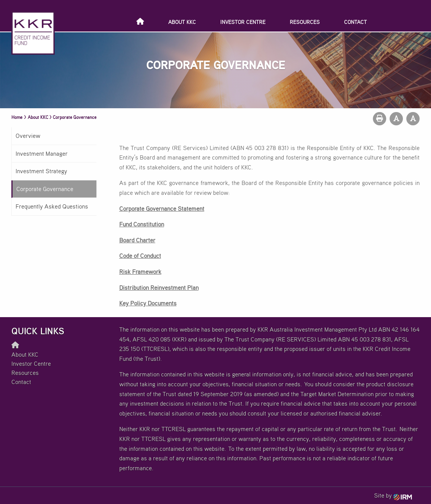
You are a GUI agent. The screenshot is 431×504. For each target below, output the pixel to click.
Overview (28, 136)
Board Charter (137, 240)
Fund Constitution (142, 224)
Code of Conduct (140, 256)
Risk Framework (140, 272)
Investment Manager (42, 153)
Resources (305, 22)
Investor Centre (243, 22)
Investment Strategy (41, 171)
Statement (191, 209)
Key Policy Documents (148, 303)
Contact (355, 22)
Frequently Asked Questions (52, 206)
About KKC (182, 22)
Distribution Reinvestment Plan (159, 288)
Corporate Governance (45, 189)
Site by (393, 495)
